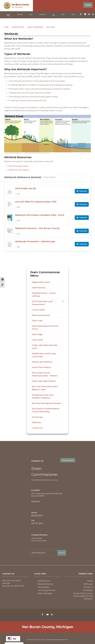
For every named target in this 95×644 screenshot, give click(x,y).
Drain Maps (37, 334)
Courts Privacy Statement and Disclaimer (83, 596)
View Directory (68, 460)
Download (82, 191)
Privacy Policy (79, 593)
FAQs (73, 14)
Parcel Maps (8, 15)
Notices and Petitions (42, 362)
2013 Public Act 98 (25, 188)
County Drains (38, 310)
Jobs (31, 14)
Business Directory (46, 584)
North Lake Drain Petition (44, 381)
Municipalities (43, 587)
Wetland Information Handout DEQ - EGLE (40, 215)
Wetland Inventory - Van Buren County (37, 228)
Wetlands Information (19, 170)
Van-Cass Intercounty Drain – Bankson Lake (45, 388)
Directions (36, 501)
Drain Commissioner (35, 27)
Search (62, 553)
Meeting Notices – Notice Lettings (44, 295)
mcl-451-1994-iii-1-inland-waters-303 (36, 202)
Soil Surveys (37, 417)
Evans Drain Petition (41, 367)
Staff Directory (39, 288)
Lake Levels (37, 340)
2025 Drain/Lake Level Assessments (42, 303)
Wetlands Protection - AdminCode (35, 241)
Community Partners (47, 590)
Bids (63, 14)
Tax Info (54, 15)
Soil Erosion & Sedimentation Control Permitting (46, 410)
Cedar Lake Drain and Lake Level (45, 347)
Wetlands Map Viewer (19, 166)
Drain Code (37, 320)
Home (6, 27)
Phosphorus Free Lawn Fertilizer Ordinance (43, 396)
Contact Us (37, 428)
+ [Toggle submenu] (63, 301)
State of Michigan (45, 593)
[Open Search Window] (93, 14)
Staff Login (88, 584)
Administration (18, 27)
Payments (42, 14)
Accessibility (88, 590)
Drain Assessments (41, 315)
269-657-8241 (37, 515)
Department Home (41, 282)
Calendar (20, 14)
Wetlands (36, 422)
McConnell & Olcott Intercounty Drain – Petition (45, 374)
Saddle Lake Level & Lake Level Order (44, 355)
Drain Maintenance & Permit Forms (45, 327)
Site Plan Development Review (46, 403)
